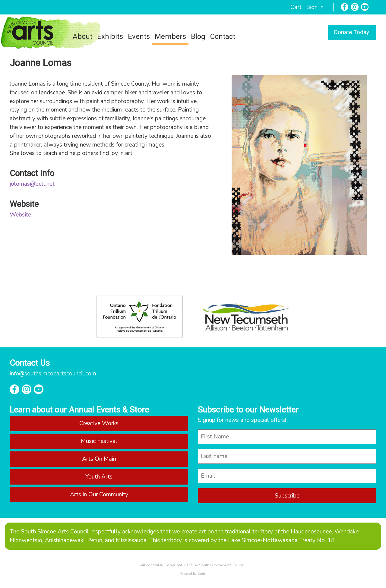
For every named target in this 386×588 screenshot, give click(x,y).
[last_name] (287, 456)
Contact (223, 36)
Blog (198, 36)
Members (170, 36)
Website (20, 215)
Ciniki (202, 574)
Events (139, 36)
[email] (287, 476)
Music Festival (99, 441)
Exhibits (110, 36)
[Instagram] (355, 7)
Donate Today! (352, 32)
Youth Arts (99, 477)
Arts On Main (99, 459)
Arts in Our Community (99, 495)
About (82, 36)
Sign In (315, 7)
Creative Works (99, 423)
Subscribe (287, 496)
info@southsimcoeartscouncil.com (53, 374)
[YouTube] (365, 7)
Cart (296, 7)
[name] (287, 437)
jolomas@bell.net (32, 184)
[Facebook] (345, 7)
